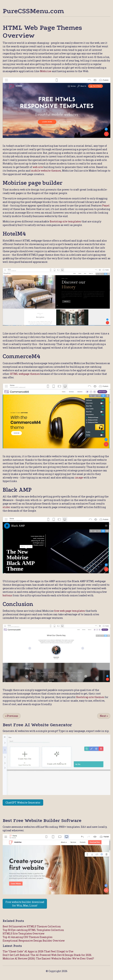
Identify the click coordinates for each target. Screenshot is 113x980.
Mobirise (46, 71)
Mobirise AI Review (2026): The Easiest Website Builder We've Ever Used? (48, 958)
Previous (12, 716)
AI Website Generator (48, 725)
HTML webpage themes (25, 374)
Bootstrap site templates (65, 221)
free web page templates (70, 611)
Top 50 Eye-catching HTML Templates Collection (33, 930)
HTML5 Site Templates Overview (24, 933)
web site (38, 167)
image (79, 478)
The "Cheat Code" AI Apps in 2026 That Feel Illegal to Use (38, 951)
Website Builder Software (53, 821)
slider (6, 507)
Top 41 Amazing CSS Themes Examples (28, 937)
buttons (7, 595)
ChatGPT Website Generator (23, 803)
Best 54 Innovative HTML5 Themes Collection (32, 926)
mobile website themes (46, 171)
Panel (106, 205)
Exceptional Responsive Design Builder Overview (34, 941)
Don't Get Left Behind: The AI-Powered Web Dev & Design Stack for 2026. (47, 955)
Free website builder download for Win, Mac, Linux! (25, 904)
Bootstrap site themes (90, 697)
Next (104, 716)
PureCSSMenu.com (33, 11)
